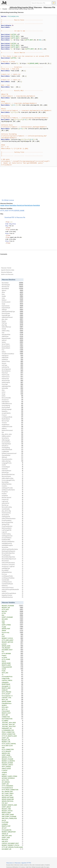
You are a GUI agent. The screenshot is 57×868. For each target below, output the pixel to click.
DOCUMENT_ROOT (13, 650)
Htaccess (18, 863)
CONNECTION (13, 717)
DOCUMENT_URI (12, 849)
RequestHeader (13, 338)
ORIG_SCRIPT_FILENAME (13, 816)
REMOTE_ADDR (13, 665)
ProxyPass (13, 492)
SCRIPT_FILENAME (13, 617)
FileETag (13, 323)
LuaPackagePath (13, 530)
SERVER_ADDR (13, 646)
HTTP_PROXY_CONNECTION (13, 790)
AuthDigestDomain (13, 536)
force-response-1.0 (13, 696)
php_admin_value (13, 434)
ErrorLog (13, 574)
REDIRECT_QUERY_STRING (13, 776)
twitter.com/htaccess (7, 274)
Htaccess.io (10, 863)
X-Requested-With (13, 667)
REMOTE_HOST (13, 713)
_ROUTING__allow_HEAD (13, 723)
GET (13, 634)
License (11, 200)
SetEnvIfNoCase (13, 327)
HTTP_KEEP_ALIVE (13, 746)
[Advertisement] (29, 183)
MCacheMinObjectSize (13, 553)
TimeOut (13, 423)
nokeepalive (13, 682)
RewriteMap (13, 482)
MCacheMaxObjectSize (13, 557)
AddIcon (13, 428)
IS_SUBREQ (13, 721)
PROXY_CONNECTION (13, 732)
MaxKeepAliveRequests (13, 551)
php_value (13, 319)
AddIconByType (13, 461)
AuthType (13, 365)
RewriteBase (13, 205)
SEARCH (13, 705)
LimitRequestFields (13, 576)
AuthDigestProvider (13, 488)
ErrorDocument (13, 302)
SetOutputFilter (13, 334)
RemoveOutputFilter (13, 522)
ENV (13, 615)
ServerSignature (13, 369)
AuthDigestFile (13, 517)
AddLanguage (13, 440)
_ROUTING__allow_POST (13, 726)
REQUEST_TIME (13, 809)
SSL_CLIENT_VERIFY (13, 793)
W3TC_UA (13, 709)
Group (13, 394)
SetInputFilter (13, 524)
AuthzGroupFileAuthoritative (13, 549)
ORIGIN (13, 631)
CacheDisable (13, 509)
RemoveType (13, 421)
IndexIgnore (13, 356)
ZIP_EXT (13, 828)
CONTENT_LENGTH (13, 765)
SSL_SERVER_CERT (13, 792)
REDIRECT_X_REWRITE (13, 761)
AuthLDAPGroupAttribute (13, 593)
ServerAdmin (13, 515)
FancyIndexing (13, 405)
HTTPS (11, 211)
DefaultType (13, 472)
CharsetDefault (13, 455)
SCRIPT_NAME (13, 755)
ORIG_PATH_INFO (13, 836)
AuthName (13, 359)
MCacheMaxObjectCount (13, 559)
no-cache (13, 657)
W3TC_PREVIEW (13, 692)
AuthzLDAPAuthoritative (13, 518)
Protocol (13, 415)
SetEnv (13, 352)
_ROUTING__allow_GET (13, 724)
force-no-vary (13, 632)
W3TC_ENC (13, 673)
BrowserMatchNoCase (13, 474)
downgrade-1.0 (13, 686)
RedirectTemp (13, 361)
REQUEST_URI (13, 608)
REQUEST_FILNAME (13, 759)
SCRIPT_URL (13, 738)
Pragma (13, 655)
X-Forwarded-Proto (13, 677)
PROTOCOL (13, 839)
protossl (13, 644)
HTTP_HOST (4, 211)
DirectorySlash (13, 407)
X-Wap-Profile (13, 678)
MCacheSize (13, 561)
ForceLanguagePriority (13, 480)
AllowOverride (13, 380)
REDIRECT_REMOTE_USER (13, 805)
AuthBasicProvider (13, 426)
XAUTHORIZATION (13, 719)
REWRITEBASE (13, 684)
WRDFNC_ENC (13, 753)
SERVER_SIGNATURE (13, 799)
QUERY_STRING (13, 625)
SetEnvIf (13, 340)
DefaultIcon (13, 446)
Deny (13, 294)
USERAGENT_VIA (13, 728)
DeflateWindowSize (13, 597)
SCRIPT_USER (13, 838)
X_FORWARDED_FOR (13, 730)
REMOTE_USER (13, 688)
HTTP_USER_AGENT (13, 640)
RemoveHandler (13, 398)
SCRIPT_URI (13, 784)
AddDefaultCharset (13, 317)
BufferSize (13, 586)
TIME (13, 623)
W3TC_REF (13, 715)
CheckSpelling (13, 448)
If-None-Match (13, 711)
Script (13, 304)
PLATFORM (13, 822)
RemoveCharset (13, 476)
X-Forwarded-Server (13, 788)
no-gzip (13, 627)
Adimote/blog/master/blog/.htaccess (21, 9)
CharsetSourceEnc (13, 459)
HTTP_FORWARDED (13, 786)
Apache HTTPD (26, 863)
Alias (13, 390)
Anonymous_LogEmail (13, 566)
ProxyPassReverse (13, 526)
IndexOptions (13, 402)
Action (13, 392)
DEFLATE (13, 611)
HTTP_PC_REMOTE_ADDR (13, 736)
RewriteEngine (29, 205)
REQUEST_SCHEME (13, 763)
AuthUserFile (13, 367)
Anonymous (13, 400)
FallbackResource (13, 403)
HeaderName (13, 425)
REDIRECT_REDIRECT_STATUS (13, 845)
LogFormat (13, 501)
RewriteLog (13, 505)
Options (7, 205)
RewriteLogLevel (13, 497)
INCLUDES (13, 619)
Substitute (13, 469)
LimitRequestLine (13, 582)
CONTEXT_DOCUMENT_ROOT (13, 843)
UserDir (13, 465)
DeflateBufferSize (13, 572)
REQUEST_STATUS (13, 811)
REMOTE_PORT (13, 826)
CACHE (13, 669)
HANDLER (13, 690)
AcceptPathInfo (13, 413)
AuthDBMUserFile (13, 543)
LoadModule (13, 451)
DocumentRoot (13, 442)
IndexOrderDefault (13, 449)
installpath (13, 824)
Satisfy (13, 342)
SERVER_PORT (13, 629)
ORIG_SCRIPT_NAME (13, 815)
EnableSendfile (13, 540)
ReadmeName (13, 419)
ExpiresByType (13, 315)
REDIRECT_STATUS (13, 638)
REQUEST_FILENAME (13, 606)
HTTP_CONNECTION (13, 749)
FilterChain (13, 373)
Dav (13, 432)
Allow (13, 292)
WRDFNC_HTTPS (13, 757)
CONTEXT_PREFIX (13, 680)
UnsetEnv (13, 486)
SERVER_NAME (19, 211)
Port (13, 350)
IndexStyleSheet (13, 444)
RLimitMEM (13, 570)
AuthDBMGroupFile (13, 545)
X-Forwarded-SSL (13, 830)
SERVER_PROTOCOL (13, 801)
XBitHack (13, 457)
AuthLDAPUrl (13, 503)
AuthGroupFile (13, 382)
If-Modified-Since (13, 703)
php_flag (13, 325)
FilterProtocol (13, 377)
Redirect (13, 300)
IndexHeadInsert (13, 471)
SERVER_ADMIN (13, 701)
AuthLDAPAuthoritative (13, 563)
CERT (13, 747)
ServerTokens (13, 344)
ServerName (13, 438)
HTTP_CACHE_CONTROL (13, 744)
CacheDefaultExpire (13, 584)
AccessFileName (13, 538)
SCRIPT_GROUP (13, 807)
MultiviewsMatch (13, 528)
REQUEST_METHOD (13, 642)
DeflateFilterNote (13, 484)
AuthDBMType (13, 568)
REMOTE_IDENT (13, 813)
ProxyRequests (13, 555)
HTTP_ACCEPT (13, 694)
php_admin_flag (13, 511)
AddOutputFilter (13, 386)
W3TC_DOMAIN (13, 767)
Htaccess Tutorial (6, 268)
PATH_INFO (13, 707)
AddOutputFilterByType (13, 311)
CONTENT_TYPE (13, 698)
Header (5, 9)
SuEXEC (13, 591)
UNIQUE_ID (13, 834)
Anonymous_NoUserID (13, 565)
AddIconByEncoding (13, 478)
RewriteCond (21, 205)
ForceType (13, 384)
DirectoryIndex (13, 313)
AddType (13, 310)
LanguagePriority (13, 463)
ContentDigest (13, 467)
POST (13, 636)
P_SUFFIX (13, 770)
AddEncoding (13, 331)
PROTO (13, 661)
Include (13, 329)
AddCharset (13, 336)
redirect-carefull (13, 769)
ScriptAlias (13, 495)
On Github (5, 200)
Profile (13, 671)
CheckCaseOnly (13, 513)
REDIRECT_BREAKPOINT (13, 832)
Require (13, 321)
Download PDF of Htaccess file (15, 217)
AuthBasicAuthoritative (13, 490)
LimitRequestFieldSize (13, 578)
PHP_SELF (13, 803)
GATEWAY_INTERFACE (13, 778)
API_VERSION (13, 782)
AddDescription (13, 436)
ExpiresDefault (13, 308)
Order (13, 298)
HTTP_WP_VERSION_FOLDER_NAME (13, 847)
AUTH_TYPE (13, 780)
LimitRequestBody (13, 417)
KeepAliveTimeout (13, 595)
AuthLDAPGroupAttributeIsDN (13, 589)
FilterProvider (13, 375)
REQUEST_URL (13, 740)
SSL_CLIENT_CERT (13, 795)
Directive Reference (7, 272)
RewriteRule (36, 205)
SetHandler (13, 388)
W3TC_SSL (13, 700)
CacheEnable (13, 580)
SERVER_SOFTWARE (13, 797)
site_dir (13, 820)
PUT (13, 652)
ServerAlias (13, 547)
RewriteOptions (13, 371)
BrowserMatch (13, 346)
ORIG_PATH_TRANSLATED (13, 818)
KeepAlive (13, 411)
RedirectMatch (13, 348)
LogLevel (13, 532)
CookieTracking (13, 534)
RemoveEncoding (13, 507)
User (13, 333)
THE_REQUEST (13, 648)
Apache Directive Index (8, 270)
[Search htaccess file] (41, 3)
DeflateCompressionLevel (13, 453)
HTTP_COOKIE (13, 659)
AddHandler (13, 357)
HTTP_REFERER (13, 654)
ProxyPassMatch (13, 520)
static (13, 621)
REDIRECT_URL (13, 742)
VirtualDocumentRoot (13, 354)
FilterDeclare (13, 379)
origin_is (13, 774)
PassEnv (13, 494)
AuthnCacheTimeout (13, 588)
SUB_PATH (13, 841)
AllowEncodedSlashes (13, 542)
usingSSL (13, 772)
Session (13, 363)
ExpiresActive (13, 306)
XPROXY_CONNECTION (13, 734)
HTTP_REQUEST (13, 751)
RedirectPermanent (13, 430)
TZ (13, 675)
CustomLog (13, 499)
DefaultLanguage (13, 409)
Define (13, 396)
